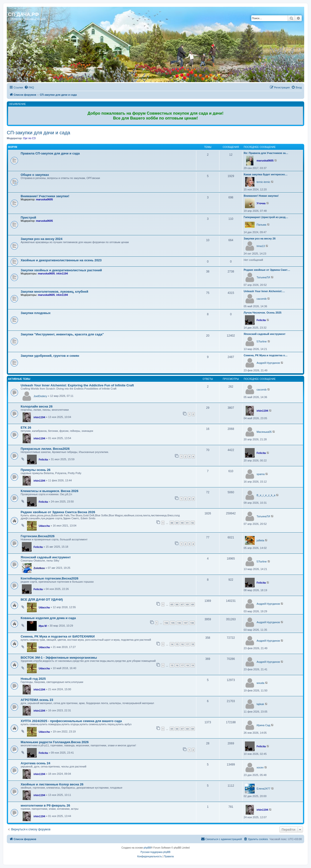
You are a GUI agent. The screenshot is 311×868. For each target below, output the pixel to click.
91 (187, 523)
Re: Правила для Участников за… (266, 153)
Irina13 (261, 246)
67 (182, 604)
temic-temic (263, 182)
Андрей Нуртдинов (268, 363)
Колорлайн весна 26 (37, 406)
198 (192, 623)
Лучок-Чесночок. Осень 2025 (263, 313)
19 (193, 665)
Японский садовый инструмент (265, 334)
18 (193, 644)
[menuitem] (29, 87)
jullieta (260, 540)
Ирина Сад (263, 725)
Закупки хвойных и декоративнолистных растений (61, 270)
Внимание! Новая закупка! (261, 196)
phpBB (147, 848)
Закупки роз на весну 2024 (42, 239)
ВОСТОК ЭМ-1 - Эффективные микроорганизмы (59, 658)
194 (166, 623)
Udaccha (44, 526)
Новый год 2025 (33, 679)
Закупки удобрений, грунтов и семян (50, 356)
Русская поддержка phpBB (155, 852)
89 (177, 523)
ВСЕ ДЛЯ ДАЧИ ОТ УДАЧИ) (42, 600)
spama (261, 474)
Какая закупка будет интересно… (266, 174)
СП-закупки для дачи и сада (39, 133)
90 (182, 523)
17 (187, 644)
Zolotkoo (39, 568)
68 (187, 604)
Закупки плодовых (36, 313)
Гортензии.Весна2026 (38, 536)
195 (173, 623)
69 (193, 604)
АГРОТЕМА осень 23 (37, 700)
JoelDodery (40, 396)
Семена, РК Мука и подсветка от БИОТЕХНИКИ (58, 636)
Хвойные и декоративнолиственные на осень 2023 (61, 260)
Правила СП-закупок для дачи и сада (50, 153)
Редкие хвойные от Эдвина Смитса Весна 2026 (58, 512)
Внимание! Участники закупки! (45, 196)
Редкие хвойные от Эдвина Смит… (267, 270)
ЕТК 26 (26, 428)
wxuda (260, 683)
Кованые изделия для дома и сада (48, 618)
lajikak (260, 704)
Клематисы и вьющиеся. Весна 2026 (49, 491)
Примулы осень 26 (36, 470)
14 (172, 644)
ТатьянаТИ (263, 277)
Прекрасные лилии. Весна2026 (45, 449)
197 (186, 623)
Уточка (261, 203)
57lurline (262, 341)
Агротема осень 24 (35, 763)
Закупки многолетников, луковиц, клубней (54, 292)
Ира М (43, 626)
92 (193, 523)
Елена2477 (263, 789)
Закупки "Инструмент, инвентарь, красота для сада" (62, 334)
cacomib (262, 299)
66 (177, 604)
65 (172, 604)
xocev (260, 767)
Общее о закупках (35, 175)
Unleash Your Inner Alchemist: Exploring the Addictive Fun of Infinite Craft (77, 385)
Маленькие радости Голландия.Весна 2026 (55, 742)
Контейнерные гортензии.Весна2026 (50, 578)
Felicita (261, 320)
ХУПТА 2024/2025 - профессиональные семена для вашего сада (71, 721)
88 (172, 523)
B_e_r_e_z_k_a (266, 495)
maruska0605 (265, 161)
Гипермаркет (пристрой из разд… (266, 217)
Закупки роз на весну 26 (260, 238)
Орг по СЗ (29, 138)
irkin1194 (62, 273)
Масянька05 (264, 432)
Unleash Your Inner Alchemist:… (264, 291)
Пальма (261, 225)
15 (177, 644)
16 (182, 644)
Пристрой (28, 217)
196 (179, 623)
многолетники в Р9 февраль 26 (45, 805)
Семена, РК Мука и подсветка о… (266, 355)
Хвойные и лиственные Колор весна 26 (52, 784)
